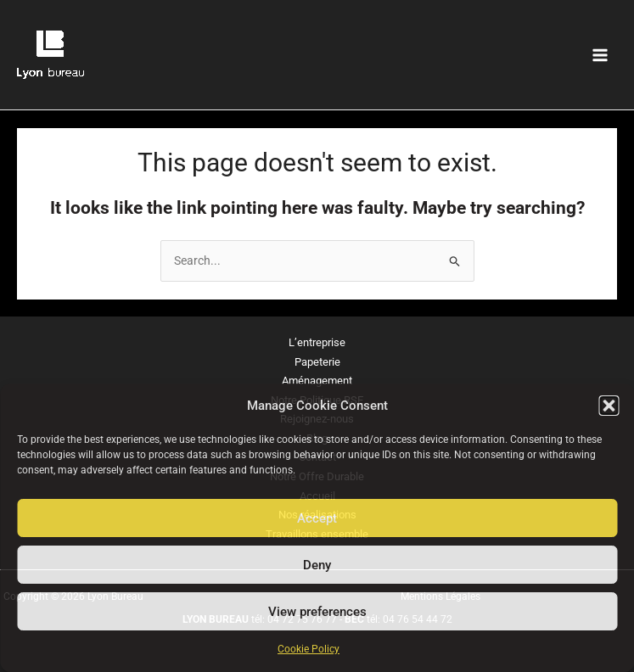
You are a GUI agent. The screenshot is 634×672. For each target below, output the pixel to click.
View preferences (317, 612)
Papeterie (317, 362)
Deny (317, 565)
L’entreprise (317, 342)
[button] (609, 406)
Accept (317, 518)
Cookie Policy (309, 649)
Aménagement (317, 381)
